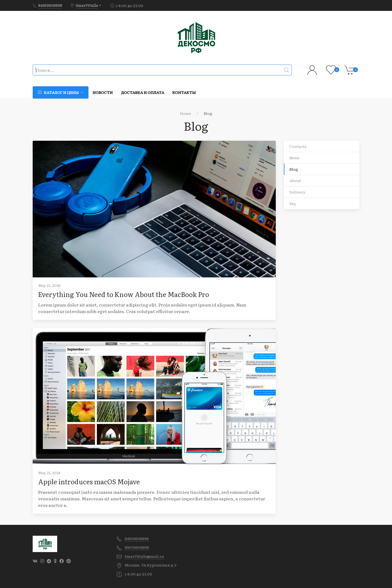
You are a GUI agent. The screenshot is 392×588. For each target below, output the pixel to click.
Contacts (298, 146)
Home (186, 113)
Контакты (184, 92)
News (294, 158)
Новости (103, 92)
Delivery (297, 192)
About (295, 180)
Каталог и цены (61, 92)
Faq (293, 203)
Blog (294, 169)
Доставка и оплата (143, 92)
